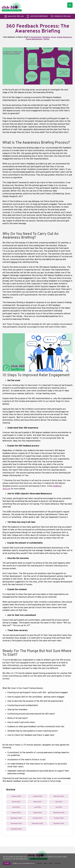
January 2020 (16, 796)
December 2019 (59, 824)
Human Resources (64, 37)
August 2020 (16, 813)
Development (36, 37)
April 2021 (59, 802)
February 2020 (59, 796)
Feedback (46, 37)
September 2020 (16, 818)
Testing (46, 39)
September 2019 (59, 813)
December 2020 (16, 829)
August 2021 (37, 813)
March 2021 (37, 802)
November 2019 (16, 824)
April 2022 (16, 807)
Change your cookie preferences (24, 863)
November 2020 (37, 824)
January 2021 (37, 796)
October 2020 (59, 818)
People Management (34, 39)
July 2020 (37, 807)
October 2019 (37, 818)
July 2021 (59, 807)
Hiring (54, 37)
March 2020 (16, 802)
